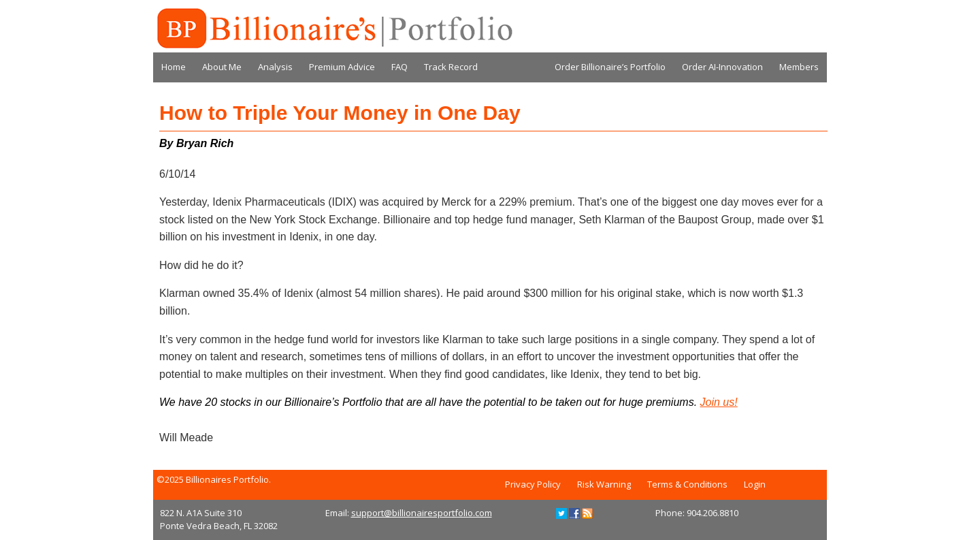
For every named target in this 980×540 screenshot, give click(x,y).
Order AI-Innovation (722, 67)
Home (174, 67)
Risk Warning (604, 484)
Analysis (275, 67)
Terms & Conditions (687, 484)
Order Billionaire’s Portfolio (610, 67)
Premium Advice (342, 67)
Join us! (719, 402)
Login (755, 484)
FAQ (399, 67)
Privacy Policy (533, 484)
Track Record (451, 67)
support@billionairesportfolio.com (422, 513)
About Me (222, 67)
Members (799, 67)
